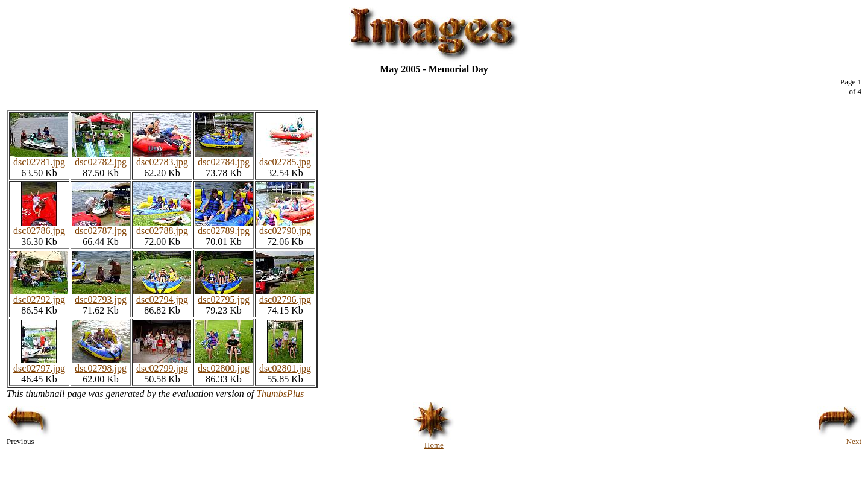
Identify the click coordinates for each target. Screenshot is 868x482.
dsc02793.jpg (101, 295)
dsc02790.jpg (285, 227)
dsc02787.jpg (101, 227)
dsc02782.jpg (101, 158)
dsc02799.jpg (162, 364)
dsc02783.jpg (162, 158)
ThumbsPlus (280, 394)
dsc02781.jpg (39, 158)
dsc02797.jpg (39, 364)
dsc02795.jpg (224, 295)
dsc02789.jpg (224, 227)
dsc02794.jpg (162, 295)
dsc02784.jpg (224, 158)
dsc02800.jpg (224, 364)
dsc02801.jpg (285, 364)
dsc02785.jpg (285, 158)
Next (839, 438)
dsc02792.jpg (39, 295)
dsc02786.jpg (39, 227)
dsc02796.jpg (285, 295)
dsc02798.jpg (101, 364)
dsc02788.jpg (162, 227)
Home (434, 441)
